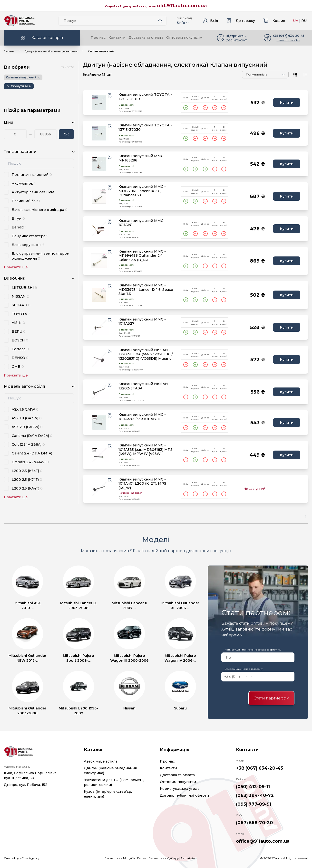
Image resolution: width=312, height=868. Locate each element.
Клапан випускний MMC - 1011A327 (142, 322)
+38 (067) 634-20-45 (259, 768)
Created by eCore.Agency (22, 858)
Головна (9, 51)
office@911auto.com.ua (263, 841)
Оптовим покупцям (184, 38)
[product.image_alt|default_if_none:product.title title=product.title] (99, 103)
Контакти (117, 38)
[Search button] (160, 21)
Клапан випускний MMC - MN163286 (142, 158)
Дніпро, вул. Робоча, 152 (26, 785)
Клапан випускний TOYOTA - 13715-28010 (145, 97)
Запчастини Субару (164, 858)
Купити (287, 103)
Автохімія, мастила (101, 761)
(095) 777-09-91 (254, 804)
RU (304, 21)
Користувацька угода (180, 789)
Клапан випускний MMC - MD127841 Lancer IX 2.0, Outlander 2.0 (142, 191)
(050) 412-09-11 (236, 40)
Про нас (98, 38)
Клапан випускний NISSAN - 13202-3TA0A (144, 386)
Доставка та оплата (146, 38)
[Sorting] (265, 75)
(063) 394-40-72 (255, 795)
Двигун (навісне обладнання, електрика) (51, 51)
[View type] (295, 75)
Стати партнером (271, 698)
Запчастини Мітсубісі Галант (126, 858)
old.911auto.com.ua (182, 6)
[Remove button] (19, 86)
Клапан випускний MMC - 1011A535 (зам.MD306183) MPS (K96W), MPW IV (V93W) (146, 450)
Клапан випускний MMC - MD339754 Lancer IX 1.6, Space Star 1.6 (146, 290)
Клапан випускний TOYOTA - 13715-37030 (145, 127)
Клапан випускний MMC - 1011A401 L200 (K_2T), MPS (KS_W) (142, 484)
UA (296, 21)
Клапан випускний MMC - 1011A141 (142, 223)
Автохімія (188, 858)
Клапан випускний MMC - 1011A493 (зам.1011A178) (142, 417)
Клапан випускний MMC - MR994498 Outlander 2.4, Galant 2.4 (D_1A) (142, 256)
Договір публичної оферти (184, 795)
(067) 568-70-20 (254, 823)
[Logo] (19, 21)
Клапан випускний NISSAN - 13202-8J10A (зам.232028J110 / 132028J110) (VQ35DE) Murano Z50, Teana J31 (146, 354)
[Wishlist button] (110, 95)
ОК (66, 134)
